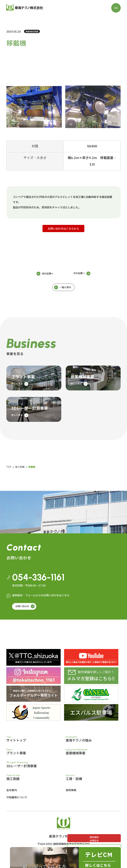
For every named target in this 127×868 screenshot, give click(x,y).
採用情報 (71, 792)
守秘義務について (17, 799)
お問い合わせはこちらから (63, 229)
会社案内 (12, 792)
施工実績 (20, 467)
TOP (9, 467)
